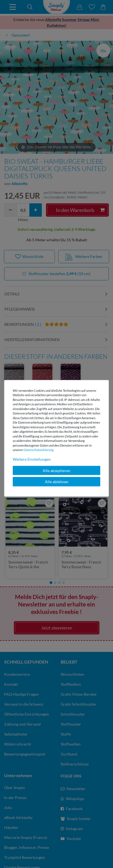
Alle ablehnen (57, 482)
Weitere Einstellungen (32, 459)
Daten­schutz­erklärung (38, 450)
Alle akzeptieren (56, 470)
